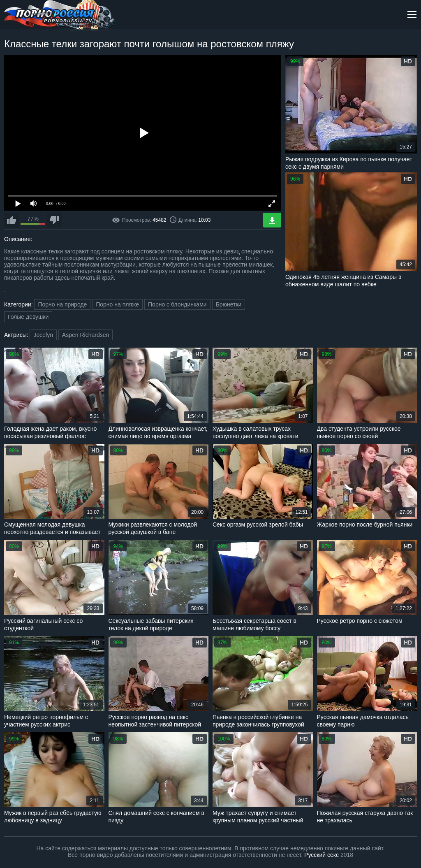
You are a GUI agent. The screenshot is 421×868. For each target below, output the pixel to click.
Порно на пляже (117, 304)
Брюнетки (229, 304)
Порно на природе (62, 304)
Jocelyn (43, 335)
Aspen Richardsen (86, 335)
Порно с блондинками (177, 304)
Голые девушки (28, 317)
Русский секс (322, 855)
